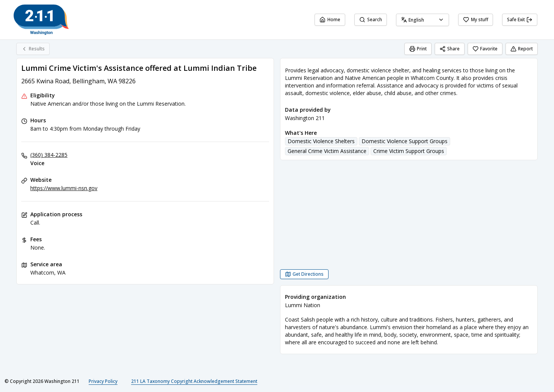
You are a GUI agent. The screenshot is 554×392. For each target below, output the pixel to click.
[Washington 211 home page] (41, 20)
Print (418, 49)
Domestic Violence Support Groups (405, 141)
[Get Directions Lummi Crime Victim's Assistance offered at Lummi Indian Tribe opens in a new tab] (304, 274)
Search (371, 20)
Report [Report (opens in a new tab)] (522, 49)
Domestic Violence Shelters (321, 141)
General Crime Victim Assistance (327, 151)
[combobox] (423, 20)
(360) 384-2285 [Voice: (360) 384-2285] (49, 155)
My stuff (476, 20)
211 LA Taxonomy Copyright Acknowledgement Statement (194, 381)
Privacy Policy (103, 381)
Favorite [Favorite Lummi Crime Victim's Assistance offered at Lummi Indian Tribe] (485, 49)
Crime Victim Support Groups (409, 151)
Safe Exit (520, 20)
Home (330, 20)
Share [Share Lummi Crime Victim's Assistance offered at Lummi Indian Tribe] (450, 49)
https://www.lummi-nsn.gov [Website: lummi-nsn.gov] (64, 188)
